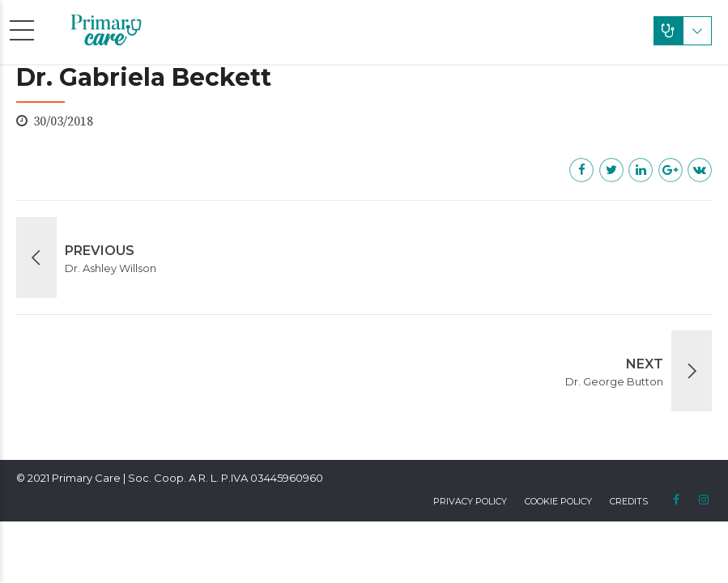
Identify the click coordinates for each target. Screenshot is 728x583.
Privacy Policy (470, 501)
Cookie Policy (558, 501)
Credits (629, 501)
